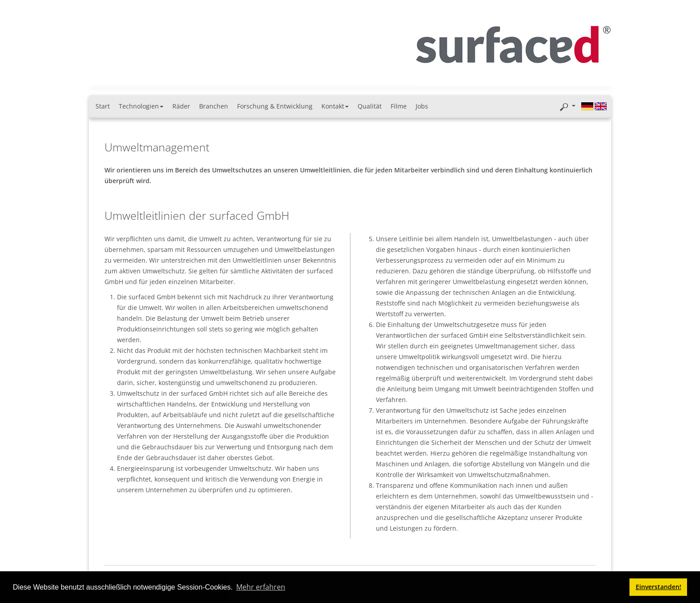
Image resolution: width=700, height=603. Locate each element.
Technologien (141, 106)
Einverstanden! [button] (658, 587)
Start (103, 106)
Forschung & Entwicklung (275, 106)
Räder (181, 106)
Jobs (422, 106)
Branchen (214, 106)
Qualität (370, 106)
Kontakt (335, 106)
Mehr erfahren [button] (261, 587)
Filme (399, 106)
